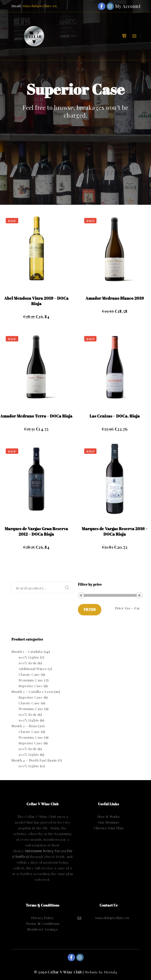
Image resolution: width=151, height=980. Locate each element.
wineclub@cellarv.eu (40, 6)
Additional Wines (33, 669)
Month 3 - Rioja (24, 726)
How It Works (108, 816)
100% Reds (28, 663)
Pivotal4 (110, 972)
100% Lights (29, 657)
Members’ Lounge (43, 929)
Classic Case (29, 674)
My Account (119, 6)
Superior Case (31, 686)
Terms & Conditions (43, 923)
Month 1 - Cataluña (27, 651)
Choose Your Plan (109, 828)
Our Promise (108, 822)
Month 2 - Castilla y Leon (32, 691)
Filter (90, 610)
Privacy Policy (43, 918)
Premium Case (31, 680)
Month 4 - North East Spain (34, 760)
